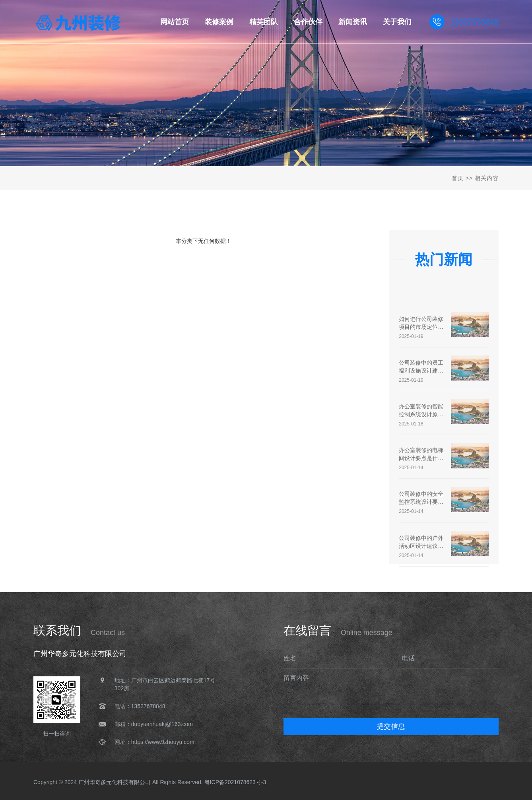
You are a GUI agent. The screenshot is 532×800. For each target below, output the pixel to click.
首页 (458, 178)
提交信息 (391, 726)
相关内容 (487, 178)
